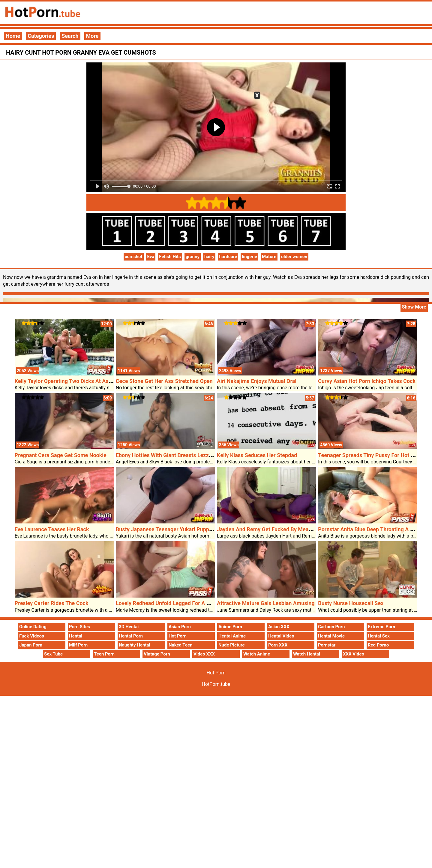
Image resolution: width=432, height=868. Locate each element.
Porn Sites (79, 627)
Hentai (76, 636)
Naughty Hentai (135, 645)
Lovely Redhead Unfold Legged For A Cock (167, 603)
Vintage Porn (157, 654)
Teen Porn (104, 654)
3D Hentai (129, 627)
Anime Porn (230, 627)
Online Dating (33, 627)
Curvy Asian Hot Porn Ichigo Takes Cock (367, 381)
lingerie (249, 257)
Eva (151, 257)
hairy (209, 257)
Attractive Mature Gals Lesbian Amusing (266, 603)
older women (294, 257)
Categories (41, 36)
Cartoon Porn (331, 627)
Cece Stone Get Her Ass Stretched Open (164, 381)
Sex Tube (53, 654)
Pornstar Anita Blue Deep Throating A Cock (370, 529)
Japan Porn (31, 645)
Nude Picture (232, 645)
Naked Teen (181, 645)
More (92, 36)
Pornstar (327, 645)
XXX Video (354, 654)
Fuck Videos (32, 636)
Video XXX (204, 654)
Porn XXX (278, 645)
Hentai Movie (331, 636)
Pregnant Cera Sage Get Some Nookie (61, 455)
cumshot (134, 257)
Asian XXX (279, 627)
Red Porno (378, 645)
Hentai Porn (131, 636)
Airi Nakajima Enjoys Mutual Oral (257, 381)
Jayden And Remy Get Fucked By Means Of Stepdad (280, 529)
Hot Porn (178, 636)
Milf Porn (78, 645)
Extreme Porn (381, 627)
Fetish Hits (170, 257)
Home (13, 36)
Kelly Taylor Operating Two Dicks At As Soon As (72, 381)
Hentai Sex (379, 636)
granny (193, 257)
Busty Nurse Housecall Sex (351, 603)
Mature (269, 257)
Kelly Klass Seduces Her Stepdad (257, 455)
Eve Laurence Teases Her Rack (52, 529)
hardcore (228, 257)
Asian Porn (180, 627)
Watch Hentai (307, 654)
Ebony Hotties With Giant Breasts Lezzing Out (171, 455)
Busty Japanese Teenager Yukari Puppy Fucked (173, 529)
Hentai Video (281, 636)
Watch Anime (257, 654)
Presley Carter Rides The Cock (52, 603)
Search (70, 36)
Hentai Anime (232, 636)
